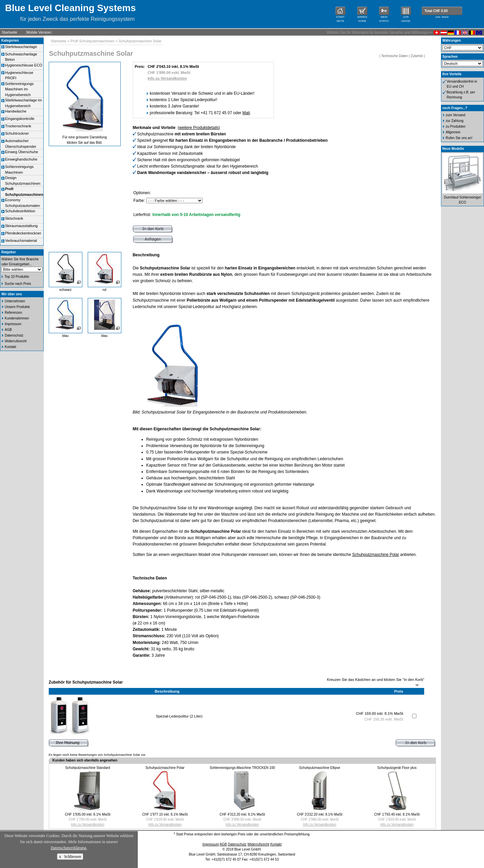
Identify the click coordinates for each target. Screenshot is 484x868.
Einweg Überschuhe (22, 152)
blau (65, 336)
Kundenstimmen (17, 318)
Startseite (9, 32)
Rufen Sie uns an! (459, 138)
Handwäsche (16, 111)
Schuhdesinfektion (20, 211)
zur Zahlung (455, 121)
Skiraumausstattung (21, 226)
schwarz (65, 290)
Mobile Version (39, 32)
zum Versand (455, 115)
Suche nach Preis (18, 284)
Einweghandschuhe (21, 159)
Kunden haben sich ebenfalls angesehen (85, 760)
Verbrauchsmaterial (21, 241)
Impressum (13, 324)
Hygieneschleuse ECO (24, 65)
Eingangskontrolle (20, 119)
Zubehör (417, 56)
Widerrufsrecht (16, 341)
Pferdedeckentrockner (23, 233)
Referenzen (13, 313)
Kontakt (10, 347)
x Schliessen (70, 857)
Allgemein (453, 132)
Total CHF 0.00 (436, 11)
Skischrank (14, 218)
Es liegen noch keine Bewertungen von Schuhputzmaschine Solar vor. (97, 755)
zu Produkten (456, 126)
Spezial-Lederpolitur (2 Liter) (179, 716)
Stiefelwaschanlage (21, 47)
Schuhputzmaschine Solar (140, 41)
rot (105, 290)
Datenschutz (14, 335)
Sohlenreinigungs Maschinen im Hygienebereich (19, 89)
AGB (8, 330)
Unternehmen (15, 301)
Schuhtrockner (17, 133)
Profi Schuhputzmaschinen (93, 41)
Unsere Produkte (17, 307)
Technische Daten (395, 56)
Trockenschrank (18, 126)
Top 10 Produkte (17, 277)
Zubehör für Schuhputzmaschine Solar (86, 682)
